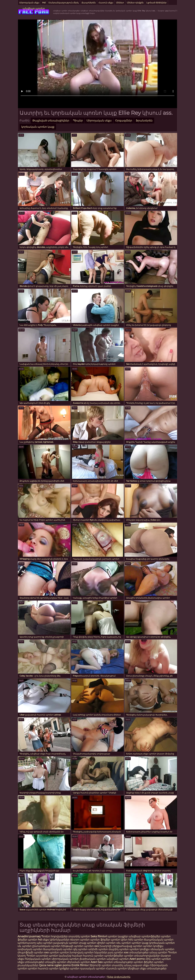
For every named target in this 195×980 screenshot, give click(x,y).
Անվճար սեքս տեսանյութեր (147, 968)
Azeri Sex (97, 962)
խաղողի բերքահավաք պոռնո (121, 946)
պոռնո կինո (119, 940)
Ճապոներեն (89, 3)
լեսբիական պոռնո (93, 959)
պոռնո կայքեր (118, 936)
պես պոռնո (45, 943)
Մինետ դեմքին (135, 3)
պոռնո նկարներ (96, 952)
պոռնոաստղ (27, 943)
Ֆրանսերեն (144, 121)
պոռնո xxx (92, 946)
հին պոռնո (136, 940)
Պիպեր (78, 121)
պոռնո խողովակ (72, 952)
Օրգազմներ (124, 121)
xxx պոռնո (52, 952)
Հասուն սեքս (106, 3)
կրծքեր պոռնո (70, 968)
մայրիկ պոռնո (119, 949)
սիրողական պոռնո (65, 959)
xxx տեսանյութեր (136, 952)
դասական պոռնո (93, 968)
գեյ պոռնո (80, 949)
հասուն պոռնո (93, 956)
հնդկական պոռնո (38, 959)
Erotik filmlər (80, 965)
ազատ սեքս (141, 965)
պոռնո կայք (140, 943)
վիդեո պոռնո (106, 943)
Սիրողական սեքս (29, 3)
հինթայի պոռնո (72, 946)
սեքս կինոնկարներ (56, 940)
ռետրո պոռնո (80, 940)
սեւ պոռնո (124, 943)
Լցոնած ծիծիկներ (156, 3)
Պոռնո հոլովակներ (55, 936)
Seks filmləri (99, 936)
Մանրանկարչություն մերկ (64, 3)
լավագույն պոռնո (66, 943)
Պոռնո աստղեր (37, 956)
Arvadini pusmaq (29, 936)
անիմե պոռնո (98, 949)
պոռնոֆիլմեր (114, 956)
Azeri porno (137, 959)
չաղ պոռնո (116, 952)
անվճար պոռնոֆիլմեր (144, 936)
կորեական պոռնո (162, 943)
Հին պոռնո (153, 959)
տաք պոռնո (88, 943)
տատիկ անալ (122, 965)
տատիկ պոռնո (79, 936)
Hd (44, 3)
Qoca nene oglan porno (55, 965)
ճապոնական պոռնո (159, 940)
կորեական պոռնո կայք (38, 127)
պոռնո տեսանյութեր (118, 962)
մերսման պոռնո (78, 962)
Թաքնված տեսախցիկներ (51, 121)
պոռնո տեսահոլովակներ (142, 956)
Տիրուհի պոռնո (101, 965)
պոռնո (166, 959)
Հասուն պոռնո (117, 968)
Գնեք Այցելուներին (119, 977)
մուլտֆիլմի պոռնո (31, 952)
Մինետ (120, 3)
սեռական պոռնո (162, 949)
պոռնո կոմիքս (153, 946)
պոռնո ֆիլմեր (100, 940)
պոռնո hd (35, 940)
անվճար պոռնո (34, 9)
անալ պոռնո (158, 952)
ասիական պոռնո (30, 949)
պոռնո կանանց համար (65, 956)
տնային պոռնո (56, 962)
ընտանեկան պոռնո (46, 946)
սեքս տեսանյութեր (31, 962)
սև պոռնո (25, 946)
